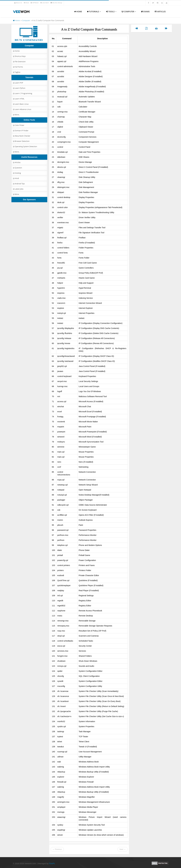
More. (16, 194)
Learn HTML (19, 99)
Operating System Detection (25, 146)
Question (17, 168)
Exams (145, 11)
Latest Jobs (18, 189)
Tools (111, 11)
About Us (18, 3)
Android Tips (19, 184)
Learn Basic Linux (21, 104)
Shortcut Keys (19, 56)
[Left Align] (137, 28)
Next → (123, 849)
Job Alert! (45, 3)
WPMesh (35, 3)
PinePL (52, 864)
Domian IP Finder (21, 131)
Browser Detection (21, 141)
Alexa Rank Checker (21, 136)
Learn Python (19, 88)
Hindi (26, 3)
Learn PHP (18, 83)
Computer (129, 11)
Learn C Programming (22, 93)
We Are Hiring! (56, 3)
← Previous (57, 849)
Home (78, 11)
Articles (160, 11)
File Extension (19, 62)
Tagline (16, 72)
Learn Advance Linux (22, 109)
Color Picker (18, 125)
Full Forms (18, 67)
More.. (16, 115)
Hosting (17, 173)
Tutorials (94, 11)
